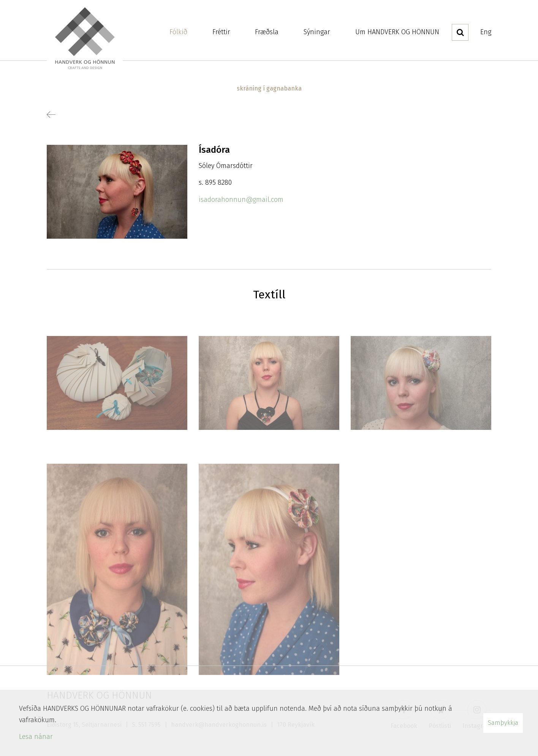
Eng (486, 32)
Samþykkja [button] (503, 723)
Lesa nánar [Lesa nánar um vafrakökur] (36, 737)
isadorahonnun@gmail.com (241, 200)
